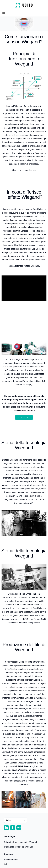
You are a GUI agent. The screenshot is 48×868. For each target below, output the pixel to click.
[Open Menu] (4, 13)
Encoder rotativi (11, 860)
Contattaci (24, 417)
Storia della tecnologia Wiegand (18, 847)
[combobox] (16, 820)
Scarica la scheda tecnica (24, 170)
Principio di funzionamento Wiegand (20, 842)
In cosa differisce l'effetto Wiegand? (24, 266)
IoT (6, 864)
